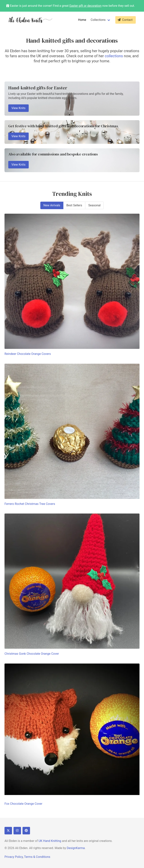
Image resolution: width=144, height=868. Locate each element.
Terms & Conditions (37, 857)
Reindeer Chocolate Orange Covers (28, 354)
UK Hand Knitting (50, 841)
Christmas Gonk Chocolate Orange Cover (32, 654)
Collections (98, 20)
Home (82, 20)
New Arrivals (52, 205)
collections (114, 56)
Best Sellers (74, 205)
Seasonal (94, 205)
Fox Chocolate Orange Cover (23, 804)
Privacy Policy (14, 857)
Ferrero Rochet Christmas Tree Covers (30, 504)
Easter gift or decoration (85, 6)
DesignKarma (76, 848)
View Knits (18, 108)
